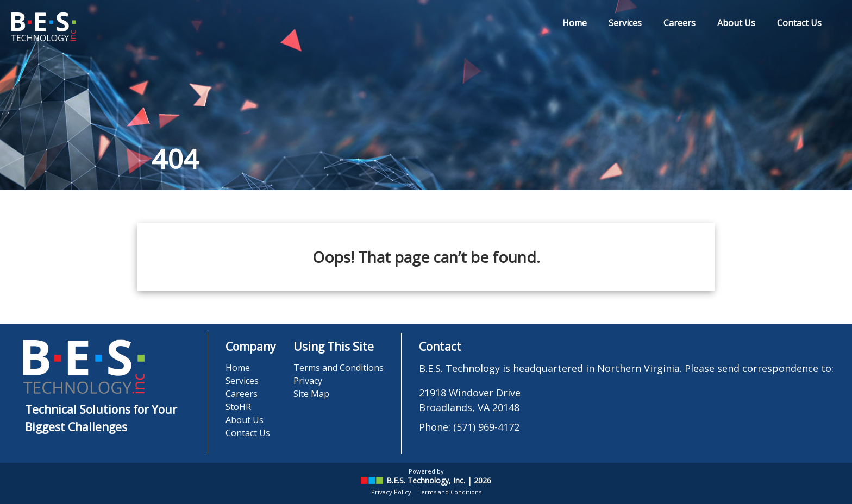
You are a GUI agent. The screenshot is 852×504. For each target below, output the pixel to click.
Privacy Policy (391, 492)
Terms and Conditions (339, 368)
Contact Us (799, 23)
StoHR (238, 407)
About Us (736, 23)
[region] (426, 95)
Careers (679, 23)
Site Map (311, 394)
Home (575, 23)
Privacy (308, 381)
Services (625, 23)
